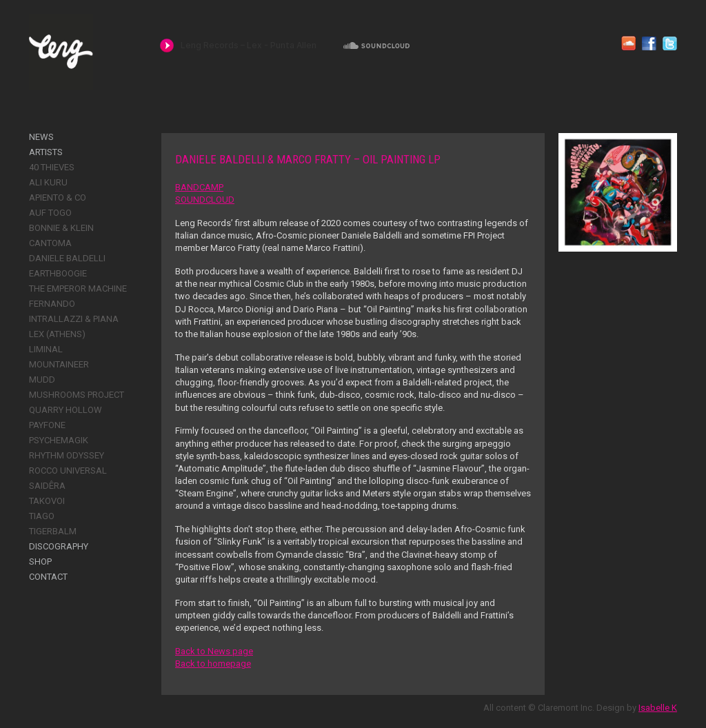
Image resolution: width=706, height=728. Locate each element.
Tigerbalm (53, 531)
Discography (59, 546)
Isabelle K (658, 708)
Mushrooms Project (77, 395)
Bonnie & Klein (61, 228)
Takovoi (47, 501)
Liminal (46, 349)
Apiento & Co (58, 198)
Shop (40, 562)
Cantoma (50, 243)
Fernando (52, 304)
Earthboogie (58, 273)
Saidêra (47, 486)
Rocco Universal (68, 471)
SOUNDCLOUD (205, 200)
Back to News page (214, 651)
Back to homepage (213, 664)
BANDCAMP (199, 187)
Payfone (47, 425)
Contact (48, 577)
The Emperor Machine (78, 289)
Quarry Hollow (65, 410)
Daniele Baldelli (67, 258)
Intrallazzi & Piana (74, 319)
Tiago (42, 516)
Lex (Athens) (57, 334)
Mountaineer (59, 364)
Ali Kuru (48, 182)
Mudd (42, 380)
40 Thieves (52, 167)
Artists (46, 152)
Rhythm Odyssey (67, 455)
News (41, 137)
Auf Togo (50, 213)
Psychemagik (59, 440)
